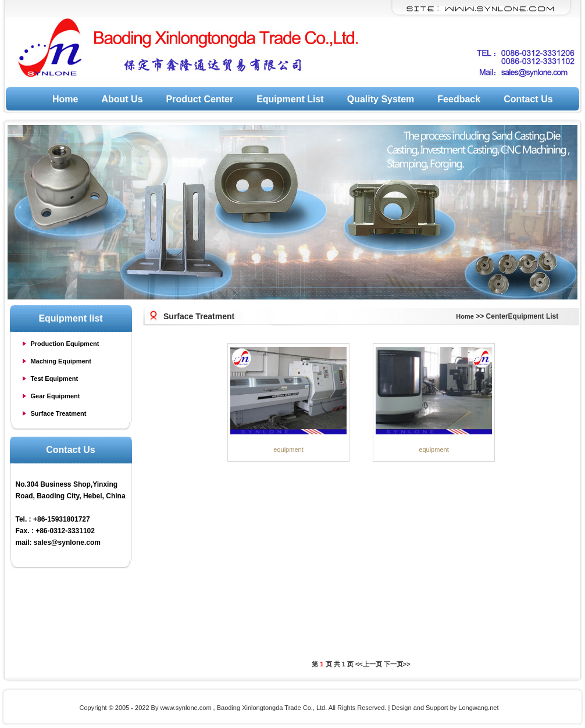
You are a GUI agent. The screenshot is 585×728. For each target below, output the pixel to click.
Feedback (459, 99)
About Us (122, 99)
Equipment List (290, 99)
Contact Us (528, 99)
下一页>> (397, 664)
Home (65, 99)
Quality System (381, 99)
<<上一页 (369, 664)
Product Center (200, 99)
